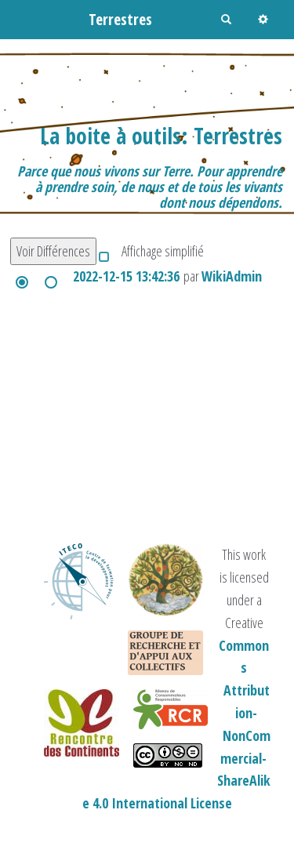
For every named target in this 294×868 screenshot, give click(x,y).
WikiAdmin (232, 276)
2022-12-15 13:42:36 (126, 276)
